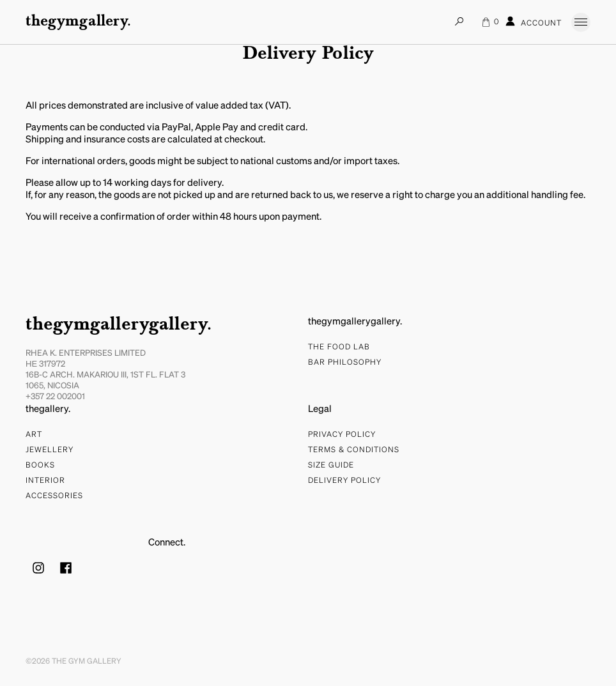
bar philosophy (345, 363)
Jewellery (50, 450)
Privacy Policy (342, 435)
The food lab (339, 347)
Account (534, 22)
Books (40, 466)
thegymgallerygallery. (119, 325)
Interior (45, 481)
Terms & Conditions (354, 450)
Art (34, 435)
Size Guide (331, 466)
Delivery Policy (344, 481)
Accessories (54, 496)
